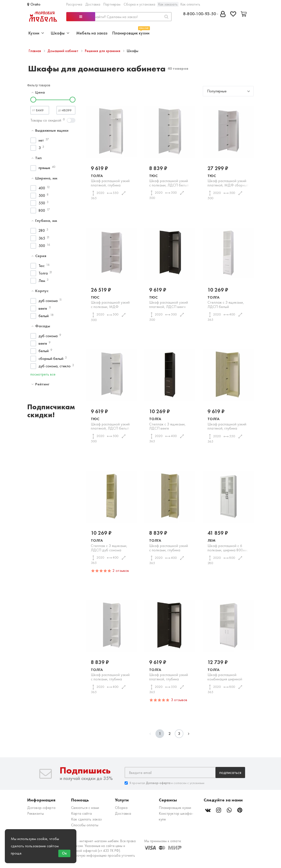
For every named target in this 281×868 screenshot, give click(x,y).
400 (42, 188)
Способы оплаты (85, 825)
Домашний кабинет (63, 51)
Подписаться (230, 772)
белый (44, 316)
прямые (44, 168)
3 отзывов (179, 700)
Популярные (217, 91)
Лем (42, 281)
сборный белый (51, 359)
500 (42, 195)
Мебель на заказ (92, 33)
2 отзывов (121, 571)
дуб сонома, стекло (55, 366)
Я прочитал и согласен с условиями (164, 783)
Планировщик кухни (131, 32)
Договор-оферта (41, 808)
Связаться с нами (85, 808)
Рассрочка (74, 4)
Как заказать (168, 4)
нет (41, 140)
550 (42, 203)
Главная (35, 51)
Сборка (121, 808)
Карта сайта (81, 813)
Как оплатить (190, 4)
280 (42, 230)
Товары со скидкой (46, 120)
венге (43, 308)
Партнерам (112, 4)
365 (42, 238)
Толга (43, 273)
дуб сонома (48, 301)
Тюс (42, 266)
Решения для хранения (103, 51)
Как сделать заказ (86, 819)
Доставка (93, 4)
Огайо (34, 4)
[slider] (33, 100)
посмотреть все (43, 374)
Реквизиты (36, 813)
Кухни (36, 33)
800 (42, 210)
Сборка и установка (139, 4)
